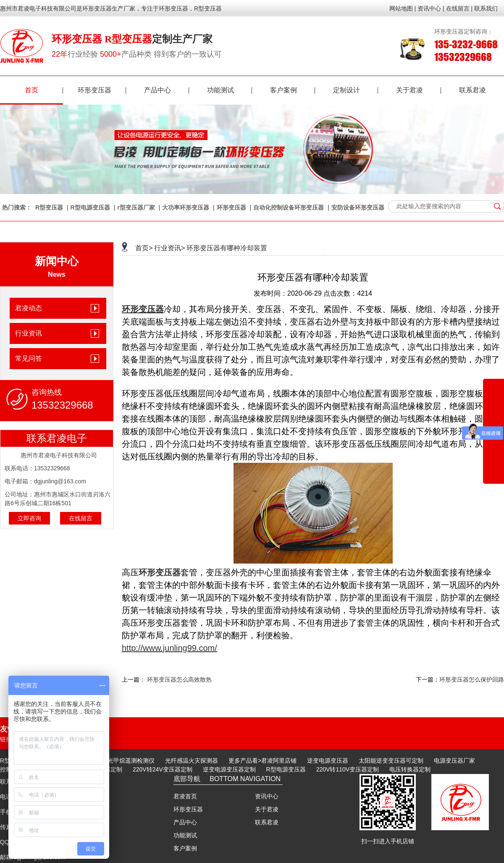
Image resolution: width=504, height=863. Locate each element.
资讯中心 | (431, 8)
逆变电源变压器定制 (229, 769)
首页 (44, 90)
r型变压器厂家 (136, 207)
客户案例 (293, 90)
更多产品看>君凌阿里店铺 (262, 761)
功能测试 (230, 90)
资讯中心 (267, 796)
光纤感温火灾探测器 (192, 761)
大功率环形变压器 (186, 207)
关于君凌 (419, 90)
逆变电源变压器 (328, 761)
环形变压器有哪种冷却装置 (227, 248)
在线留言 (81, 518)
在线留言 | (459, 8)
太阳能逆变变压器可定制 (391, 761)
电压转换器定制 (410, 769)
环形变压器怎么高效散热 (179, 679)
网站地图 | (403, 8)
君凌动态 (29, 308)
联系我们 (486, 8)
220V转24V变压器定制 (163, 769)
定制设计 (356, 90)
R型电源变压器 (90, 207)
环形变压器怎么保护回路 (472, 679)
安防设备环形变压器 (358, 207)
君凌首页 (185, 796)
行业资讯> (169, 248)
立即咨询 (29, 518)
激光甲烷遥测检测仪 (128, 761)
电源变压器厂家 (454, 761)
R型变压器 (49, 207)
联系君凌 (472, 90)
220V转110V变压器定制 (348, 769)
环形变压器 (102, 90)
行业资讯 (29, 333)
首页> (144, 248)
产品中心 (167, 90)
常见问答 (29, 358)
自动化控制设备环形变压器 (289, 207)
